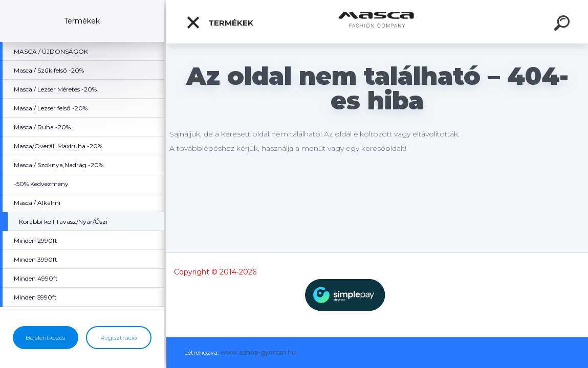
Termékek (220, 22)
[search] (563, 25)
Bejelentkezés (45, 338)
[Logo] (377, 22)
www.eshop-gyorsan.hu (258, 352)
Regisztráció (118, 338)
